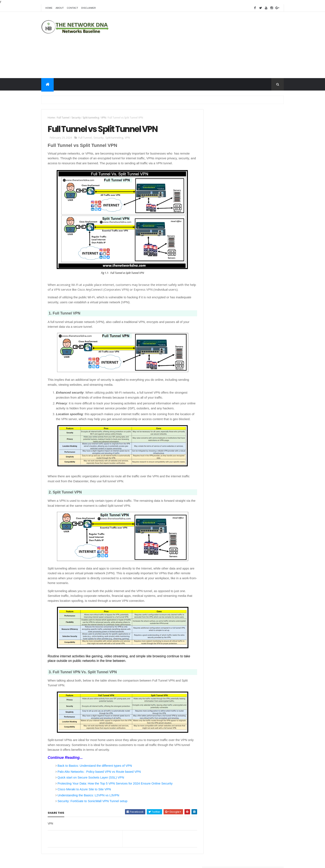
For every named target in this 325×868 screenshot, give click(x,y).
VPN (104, 118)
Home (49, 8)
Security (76, 118)
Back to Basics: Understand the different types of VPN (95, 766)
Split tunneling (91, 118)
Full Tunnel (63, 118)
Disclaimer (89, 8)
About (60, 8)
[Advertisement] (208, 45)
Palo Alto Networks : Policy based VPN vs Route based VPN (99, 772)
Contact (73, 8)
